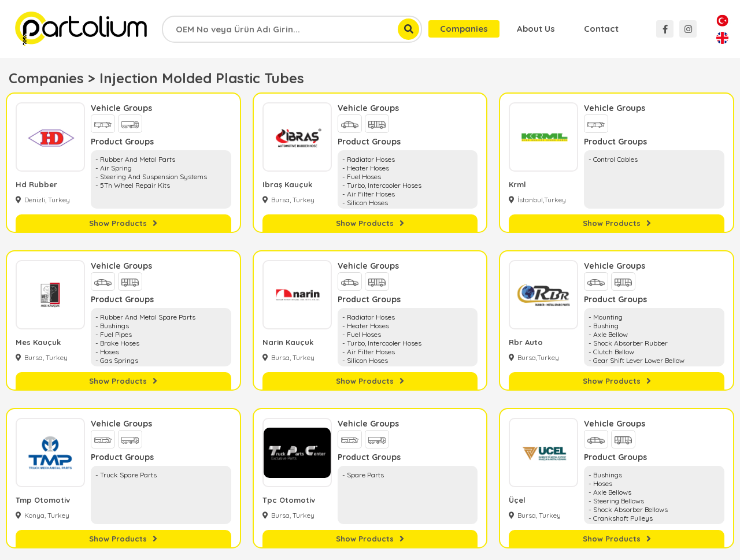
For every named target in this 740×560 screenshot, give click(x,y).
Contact (601, 29)
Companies (464, 29)
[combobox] (292, 29)
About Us (536, 29)
